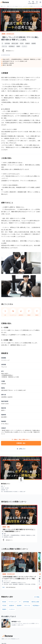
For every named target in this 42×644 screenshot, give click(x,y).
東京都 (4, 34)
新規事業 (34, 43)
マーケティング (10, 34)
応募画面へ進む (21, 443)
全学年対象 (7, 43)
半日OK (22, 43)
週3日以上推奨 (15, 43)
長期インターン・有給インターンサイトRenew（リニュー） (12, 6)
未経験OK (28, 43)
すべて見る (37, 597)
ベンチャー (24, 46)
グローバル (4, 46)
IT (2, 43)
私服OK (18, 46)
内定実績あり (12, 46)
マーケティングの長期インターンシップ (31, 6)
